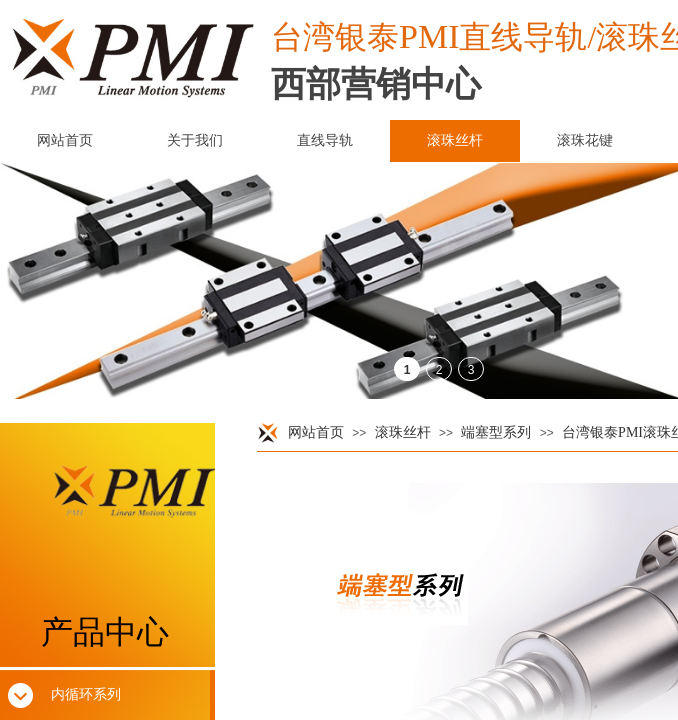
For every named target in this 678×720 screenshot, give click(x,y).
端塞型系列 (496, 432)
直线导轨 (325, 140)
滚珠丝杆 (403, 432)
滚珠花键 (585, 140)
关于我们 (195, 140)
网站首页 (316, 432)
